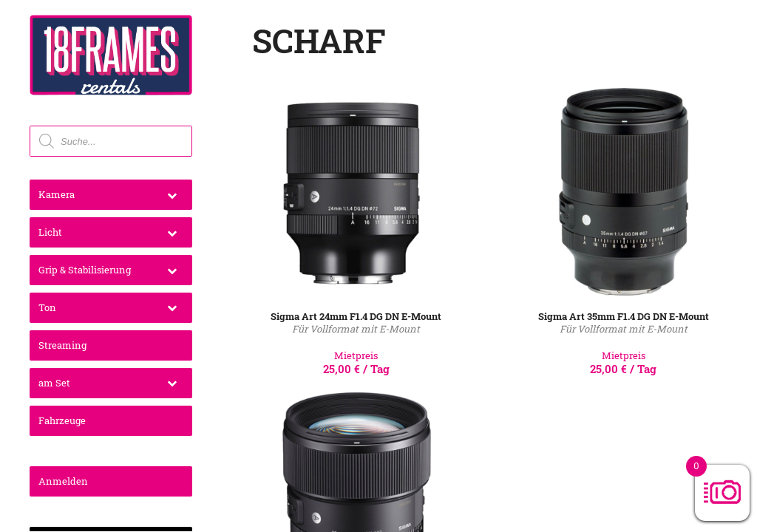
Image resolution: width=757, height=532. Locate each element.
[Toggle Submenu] (172, 195)
